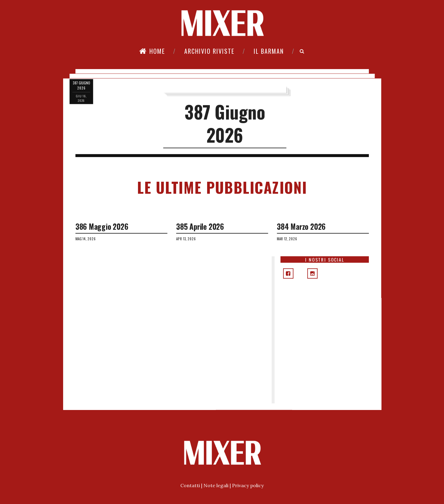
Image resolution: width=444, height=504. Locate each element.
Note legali (216, 485)
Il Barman (269, 51)
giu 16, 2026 (81, 98)
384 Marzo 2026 (301, 226)
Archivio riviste (209, 51)
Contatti (190, 485)
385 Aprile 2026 (200, 226)
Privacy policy (248, 485)
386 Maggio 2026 (101, 226)
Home (152, 51)
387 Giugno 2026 (225, 123)
